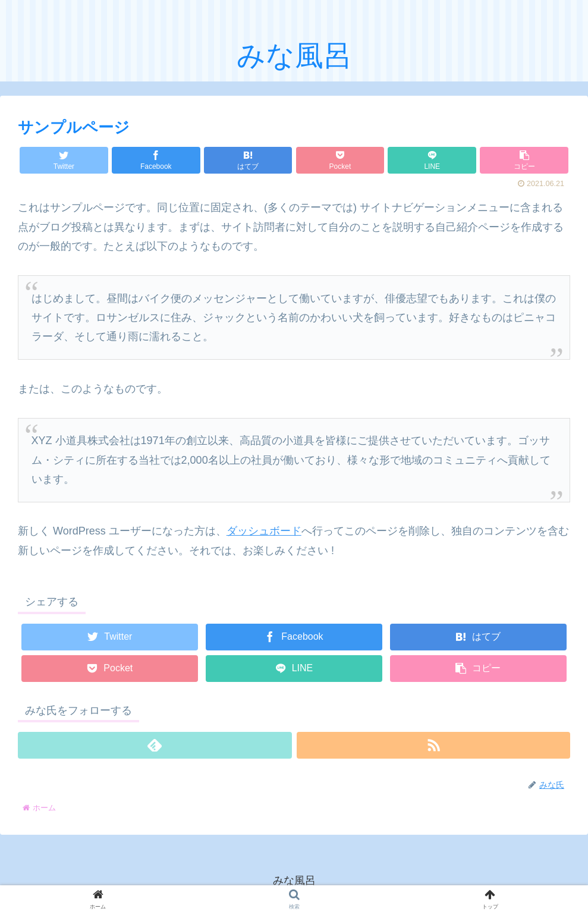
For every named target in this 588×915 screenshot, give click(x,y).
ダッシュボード (264, 531)
